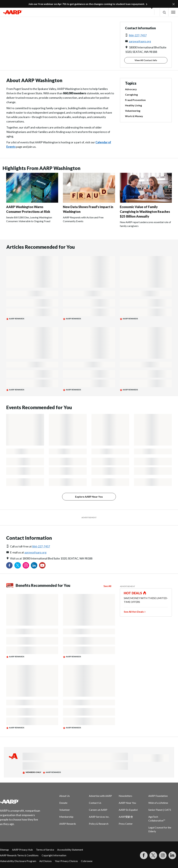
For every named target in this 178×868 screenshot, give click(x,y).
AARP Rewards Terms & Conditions (19, 855)
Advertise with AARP (100, 796)
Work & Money (134, 116)
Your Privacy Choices (66, 861)
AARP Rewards (68, 824)
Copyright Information (54, 855)
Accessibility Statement (70, 850)
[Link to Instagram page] (26, 565)
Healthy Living (133, 105)
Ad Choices (45, 861)
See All (107, 586)
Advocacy (131, 89)
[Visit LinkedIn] (172, 855)
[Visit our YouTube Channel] (42, 565)
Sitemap (4, 850)
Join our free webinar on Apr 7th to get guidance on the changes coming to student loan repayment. (87, 4)
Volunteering (133, 111)
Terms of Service (45, 850)
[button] (164, 12)
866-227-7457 (138, 35)
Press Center (126, 824)
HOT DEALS (133, 593)
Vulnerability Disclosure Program (18, 861)
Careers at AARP (98, 810)
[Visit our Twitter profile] (18, 565)
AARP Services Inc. (99, 817)
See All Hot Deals (134, 612)
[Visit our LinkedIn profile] (34, 565)
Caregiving (131, 95)
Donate (63, 803)
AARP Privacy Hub (22, 850)
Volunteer (65, 810)
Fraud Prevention (135, 100)
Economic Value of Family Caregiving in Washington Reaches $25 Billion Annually (145, 212)
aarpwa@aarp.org (140, 41)
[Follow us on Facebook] (9, 565)
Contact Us (95, 803)
